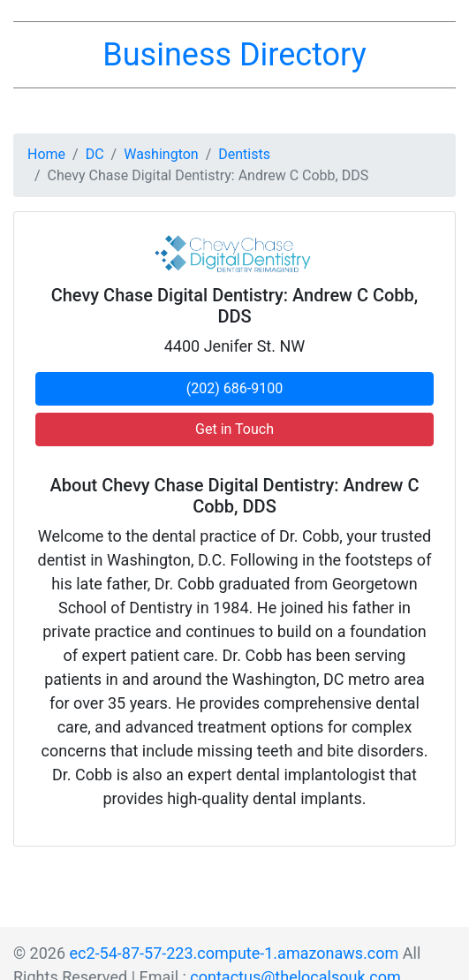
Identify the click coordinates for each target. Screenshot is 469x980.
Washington (161, 154)
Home (46, 154)
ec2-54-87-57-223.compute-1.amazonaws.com (234, 953)
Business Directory (234, 55)
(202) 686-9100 (234, 388)
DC (95, 154)
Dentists (244, 154)
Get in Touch (234, 429)
